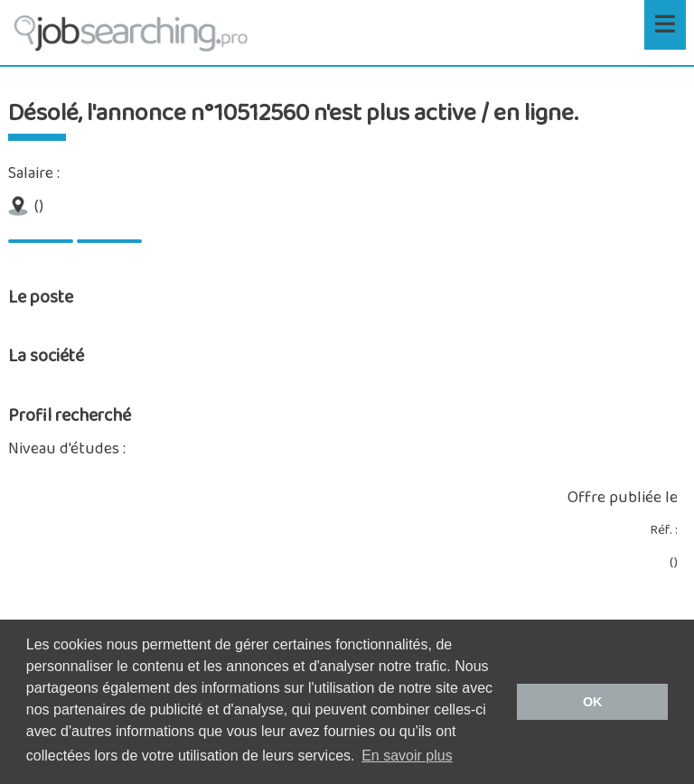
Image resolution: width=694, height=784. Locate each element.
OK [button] (593, 702)
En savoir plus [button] (407, 756)
